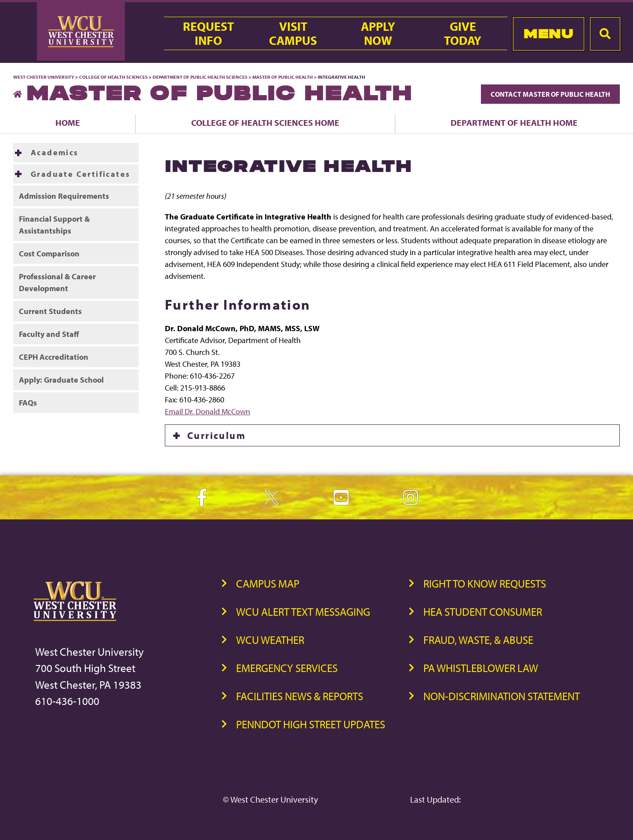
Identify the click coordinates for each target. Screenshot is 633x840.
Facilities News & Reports (300, 696)
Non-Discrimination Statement (502, 696)
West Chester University (44, 77)
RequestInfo (208, 33)
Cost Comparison (49, 254)
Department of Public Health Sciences (200, 77)
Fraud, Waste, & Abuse (478, 640)
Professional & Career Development (57, 282)
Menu (548, 34)
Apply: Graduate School (61, 380)
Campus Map (268, 583)
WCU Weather (270, 640)
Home (68, 122)
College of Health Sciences (113, 77)
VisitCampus (293, 33)
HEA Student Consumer (483, 612)
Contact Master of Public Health (550, 94)
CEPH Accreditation (54, 357)
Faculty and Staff (49, 334)
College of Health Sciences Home (265, 122)
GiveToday (463, 33)
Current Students (50, 311)
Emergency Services (287, 668)
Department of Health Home (514, 122)
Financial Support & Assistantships (54, 225)
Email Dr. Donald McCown (207, 411)
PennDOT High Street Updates (311, 724)
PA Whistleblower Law (481, 668)
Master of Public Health (283, 77)
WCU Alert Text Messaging (303, 612)
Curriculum (216, 435)
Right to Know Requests (485, 583)
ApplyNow (378, 33)
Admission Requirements (64, 196)
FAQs (28, 403)
